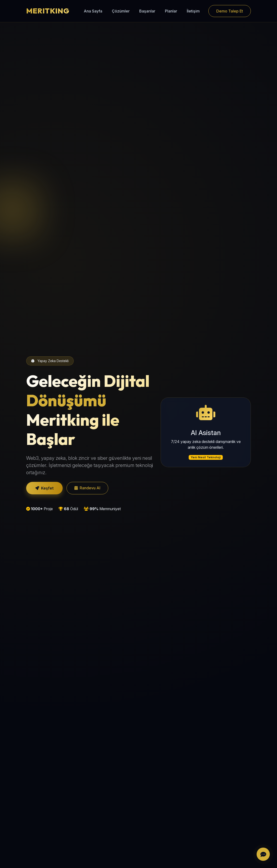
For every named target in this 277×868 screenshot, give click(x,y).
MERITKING (48, 11)
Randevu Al (87, 488)
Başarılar (147, 11)
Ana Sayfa (93, 11)
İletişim (193, 11)
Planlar (171, 11)
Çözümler (121, 11)
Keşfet (44, 488)
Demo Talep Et (230, 11)
